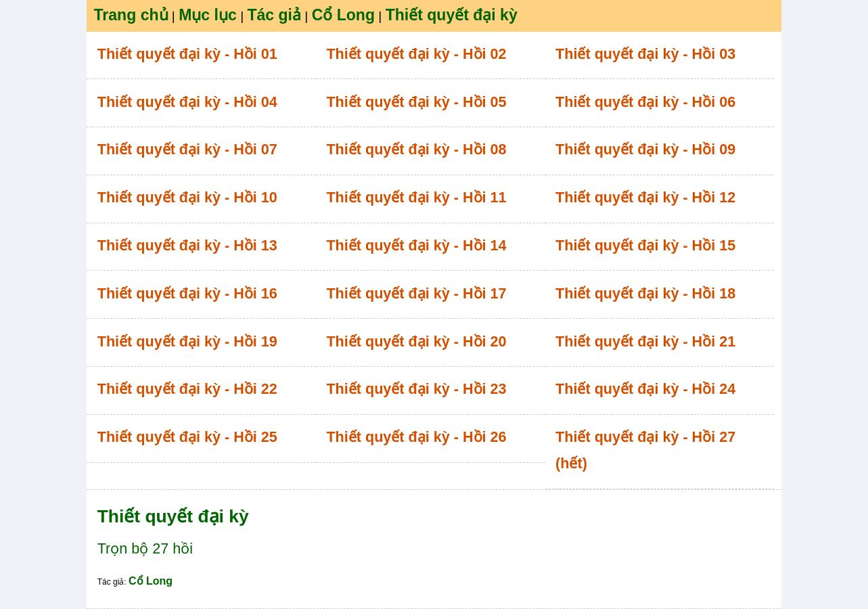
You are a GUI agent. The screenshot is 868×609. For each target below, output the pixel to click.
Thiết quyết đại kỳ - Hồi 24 (645, 389)
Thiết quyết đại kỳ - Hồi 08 (416, 149)
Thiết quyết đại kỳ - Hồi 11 (416, 197)
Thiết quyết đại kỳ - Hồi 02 (416, 54)
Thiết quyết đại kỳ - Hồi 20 (416, 341)
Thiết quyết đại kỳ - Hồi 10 (187, 197)
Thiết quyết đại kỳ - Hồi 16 (187, 293)
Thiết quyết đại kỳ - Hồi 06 (645, 102)
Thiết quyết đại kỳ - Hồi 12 (645, 197)
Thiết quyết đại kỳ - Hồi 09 (645, 149)
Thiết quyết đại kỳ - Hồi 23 (416, 389)
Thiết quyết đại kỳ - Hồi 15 (645, 245)
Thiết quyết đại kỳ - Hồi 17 (416, 293)
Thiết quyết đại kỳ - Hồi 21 (645, 341)
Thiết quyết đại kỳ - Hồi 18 (645, 293)
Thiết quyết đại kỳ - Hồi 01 (187, 54)
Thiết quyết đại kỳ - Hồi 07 (187, 149)
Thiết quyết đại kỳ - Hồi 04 (187, 102)
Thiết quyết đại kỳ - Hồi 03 (645, 54)
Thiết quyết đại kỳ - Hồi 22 (187, 389)
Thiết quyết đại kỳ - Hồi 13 (187, 245)
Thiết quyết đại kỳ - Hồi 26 (416, 437)
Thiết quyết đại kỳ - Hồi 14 (416, 245)
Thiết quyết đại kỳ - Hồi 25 (187, 437)
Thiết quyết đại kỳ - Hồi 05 (416, 102)
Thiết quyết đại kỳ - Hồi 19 (187, 341)
